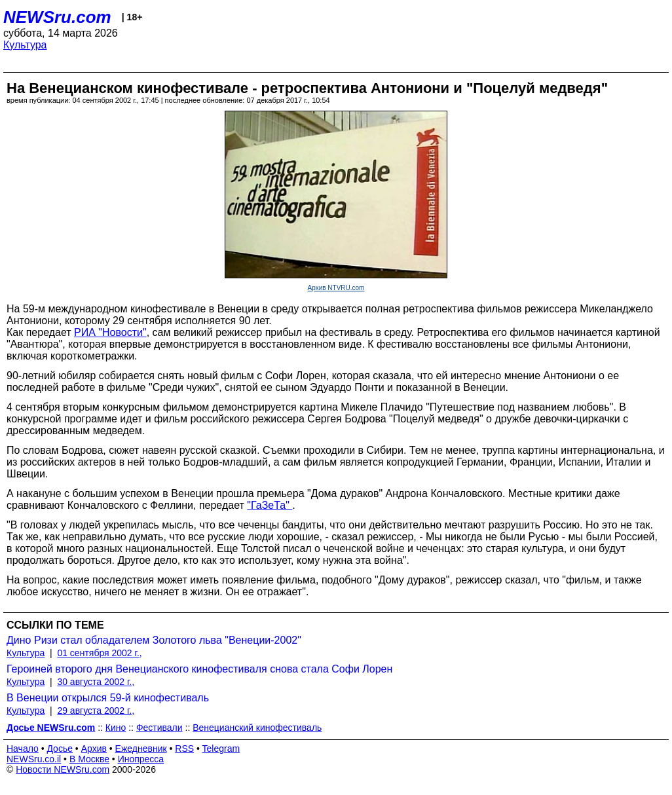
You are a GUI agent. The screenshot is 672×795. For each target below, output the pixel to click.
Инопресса (141, 759)
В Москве (89, 759)
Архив (94, 749)
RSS (184, 749)
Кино (116, 728)
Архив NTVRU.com (336, 288)
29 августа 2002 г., (96, 711)
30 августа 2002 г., (96, 682)
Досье (60, 749)
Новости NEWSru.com (63, 769)
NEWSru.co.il (34, 759)
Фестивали (159, 728)
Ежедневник (141, 749)
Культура (25, 45)
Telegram (221, 749)
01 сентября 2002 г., (99, 653)
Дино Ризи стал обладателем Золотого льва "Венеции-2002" (154, 640)
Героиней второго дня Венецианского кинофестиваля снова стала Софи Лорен (199, 669)
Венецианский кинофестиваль (257, 728)
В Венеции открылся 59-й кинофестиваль (108, 698)
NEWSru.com (57, 17)
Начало (23, 749)
